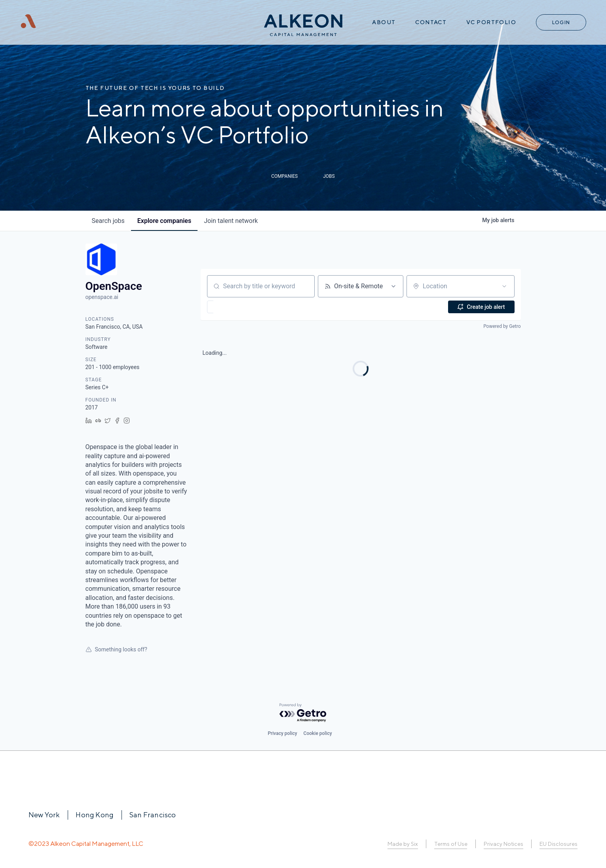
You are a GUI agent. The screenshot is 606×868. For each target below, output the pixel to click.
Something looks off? (116, 649)
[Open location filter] (504, 286)
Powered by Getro (502, 326)
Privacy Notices (503, 844)
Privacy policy (282, 733)
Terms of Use (451, 844)
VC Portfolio (491, 22)
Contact (431, 22)
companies (164, 221)
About (384, 22)
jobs (108, 221)
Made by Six (403, 844)
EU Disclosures (559, 844)
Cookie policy (318, 733)
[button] (233, 307)
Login (561, 22)
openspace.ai (102, 297)
